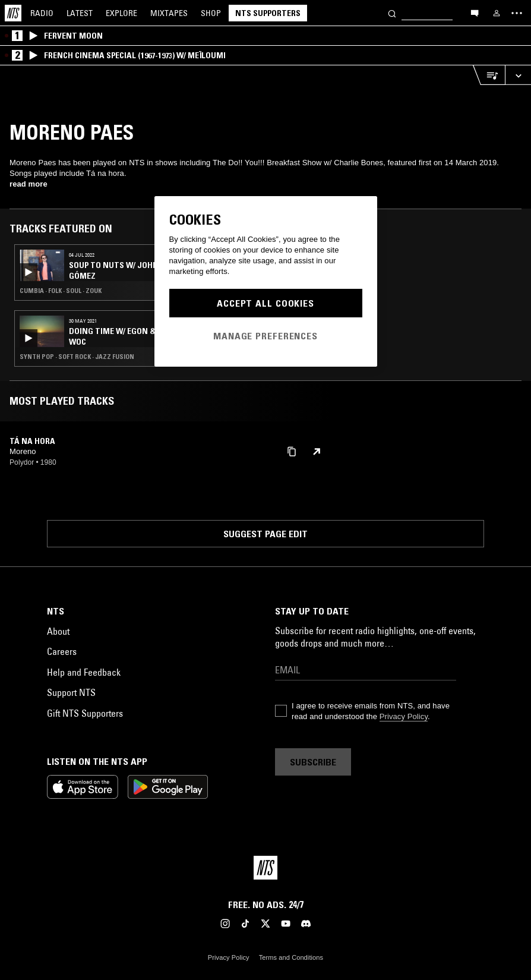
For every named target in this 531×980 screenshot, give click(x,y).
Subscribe (313, 762)
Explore (121, 13)
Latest (80, 13)
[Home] (13, 13)
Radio (42, 13)
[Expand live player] (518, 75)
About (58, 631)
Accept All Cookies (265, 303)
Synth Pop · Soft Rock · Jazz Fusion (77, 357)
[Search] (392, 13)
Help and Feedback (84, 672)
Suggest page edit (265, 534)
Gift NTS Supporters (85, 713)
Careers (62, 651)
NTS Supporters (268, 13)
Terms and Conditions (291, 957)
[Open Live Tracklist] (489, 75)
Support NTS (71, 692)
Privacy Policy (404, 716)
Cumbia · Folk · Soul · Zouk (61, 291)
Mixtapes (169, 13)
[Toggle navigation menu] (517, 13)
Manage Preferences (265, 336)
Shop (211, 13)
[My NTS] (497, 13)
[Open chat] (475, 12)
